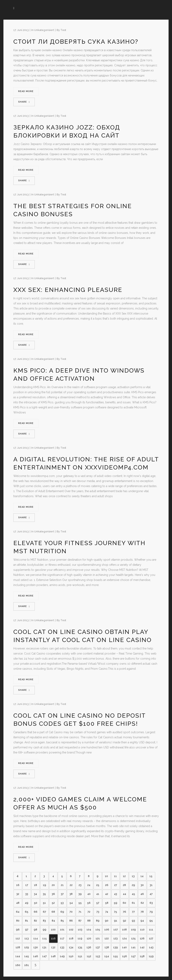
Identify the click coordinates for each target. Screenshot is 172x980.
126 (142, 938)
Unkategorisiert (44, 30)
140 (124, 947)
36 (53, 894)
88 (89, 921)
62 (142, 903)
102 (71, 930)
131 (44, 947)
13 (133, 876)
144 (18, 956)
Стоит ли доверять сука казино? (76, 42)
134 (71, 947)
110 (142, 930)
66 (36, 912)
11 (115, 876)
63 (151, 903)
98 (35, 930)
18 (35, 885)
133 (62, 947)
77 (133, 912)
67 (44, 912)
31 (151, 885)
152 (89, 956)
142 (142, 947)
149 (62, 956)
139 (116, 947)
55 (80, 903)
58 (107, 903)
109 (133, 930)
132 (53, 947)
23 (80, 885)
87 (80, 921)
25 (98, 885)
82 (35, 921)
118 (71, 938)
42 (107, 894)
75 (116, 912)
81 (27, 921)
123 (116, 938)
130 (36, 947)
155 (116, 956)
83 (44, 921)
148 (53, 956)
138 (107, 947)
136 (89, 947)
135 (80, 947)
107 (116, 930)
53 (62, 903)
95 (151, 921)
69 (62, 912)
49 (27, 903)
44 (125, 894)
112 (18, 938)
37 (62, 894)
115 (44, 938)
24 (89, 885)
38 (71, 894)
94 (142, 921)
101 (62, 930)
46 (142, 894)
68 (53, 912)
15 (151, 876)
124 (125, 938)
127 (151, 938)
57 (98, 903)
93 (133, 921)
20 (53, 885)
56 (89, 903)
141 (133, 947)
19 (44, 885)
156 (125, 956)
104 (89, 930)
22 (71, 885)
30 (142, 885)
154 (107, 956)
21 (62, 885)
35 (44, 894)
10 (106, 876)
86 (71, 921)
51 (44, 903)
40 (89, 894)
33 (27, 894)
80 (18, 921)
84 (53, 921)
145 (27, 956)
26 (107, 885)
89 (98, 921)
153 (98, 956)
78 (142, 912)
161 (27, 965)
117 (62, 938)
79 (151, 912)
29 (133, 885)
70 (71, 912)
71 (80, 912)
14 (142, 876)
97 (27, 930)
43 (116, 894)
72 (89, 912)
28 (124, 885)
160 (18, 965)
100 (53, 930)
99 (44, 930)
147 (44, 956)
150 (71, 956)
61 (133, 903)
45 (133, 894)
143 (151, 947)
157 (133, 956)
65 (27, 912)
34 (35, 894)
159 (151, 956)
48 (18, 903)
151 (80, 956)
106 (107, 930)
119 (80, 938)
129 (27, 947)
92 (125, 921)
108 (124, 930)
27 (116, 885)
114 (36, 938)
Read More (26, 91)
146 (36, 956)
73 (98, 912)
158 (142, 956)
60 (124, 903)
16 (18, 885)
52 (53, 903)
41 (98, 894)
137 (98, 947)
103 (80, 930)
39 (80, 894)
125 (133, 938)
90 (107, 921)
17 (27, 885)
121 (98, 938)
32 (18, 894)
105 (98, 930)
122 (107, 938)
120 (89, 938)
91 (116, 921)
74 (107, 912)
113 (27, 938)
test (63, 30)
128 (18, 947)
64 (18, 912)
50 (36, 903)
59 (116, 903)
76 (125, 912)
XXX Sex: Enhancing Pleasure (68, 290)
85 (62, 921)
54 (71, 903)
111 (151, 930)
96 (18, 930)
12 (124, 876)
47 (151, 894)
